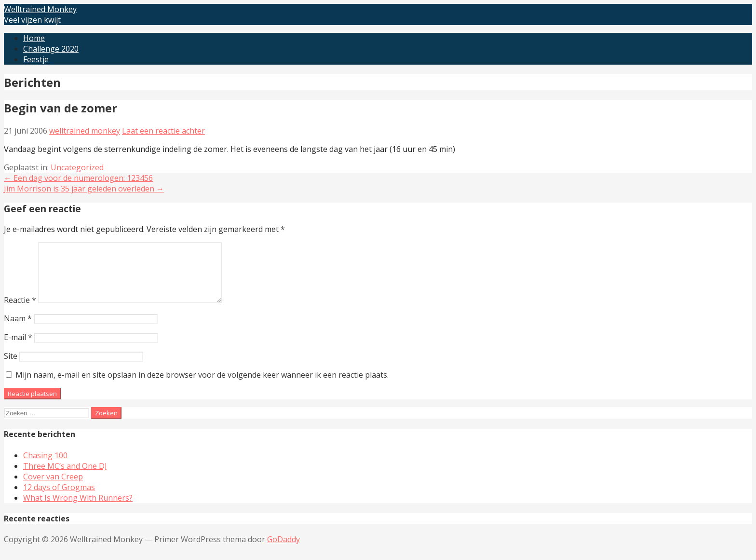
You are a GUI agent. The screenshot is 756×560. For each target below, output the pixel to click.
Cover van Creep (53, 488)
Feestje (36, 59)
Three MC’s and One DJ (65, 478)
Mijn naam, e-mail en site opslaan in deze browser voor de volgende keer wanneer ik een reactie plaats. (202, 386)
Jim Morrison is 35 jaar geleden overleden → (84, 189)
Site (11, 368)
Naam (18, 330)
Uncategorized (77, 167)
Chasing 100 (45, 467)
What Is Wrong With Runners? (78, 509)
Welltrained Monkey (40, 9)
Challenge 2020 (51, 49)
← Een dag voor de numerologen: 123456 (78, 178)
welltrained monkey (85, 131)
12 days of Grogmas (59, 499)
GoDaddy (283, 551)
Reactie (20, 312)
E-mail (18, 349)
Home (34, 38)
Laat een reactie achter (163, 131)
